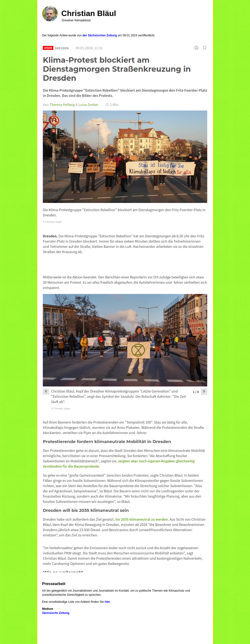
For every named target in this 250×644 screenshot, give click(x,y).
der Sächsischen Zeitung (100, 35)
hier (107, 602)
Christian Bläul (89, 13)
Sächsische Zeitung (56, 613)
